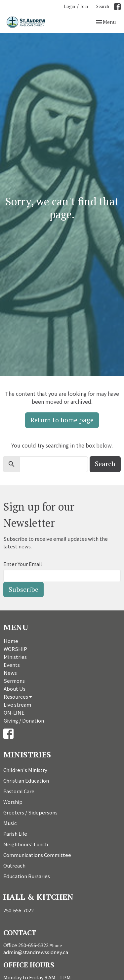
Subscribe (23, 589)
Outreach (14, 865)
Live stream (17, 704)
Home (11, 641)
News (10, 673)
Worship (13, 802)
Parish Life (15, 834)
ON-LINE (14, 712)
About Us (15, 689)
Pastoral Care (19, 791)
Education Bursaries (27, 876)
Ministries (15, 657)
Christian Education (26, 780)
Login (69, 6)
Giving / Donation (24, 720)
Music (10, 823)
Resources (18, 697)
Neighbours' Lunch (26, 844)
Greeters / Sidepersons (30, 812)
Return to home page (62, 420)
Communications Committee (37, 855)
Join (84, 6)
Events (12, 665)
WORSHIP (15, 649)
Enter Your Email (23, 564)
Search (103, 6)
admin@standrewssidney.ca (36, 952)
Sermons (14, 681)
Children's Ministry (25, 770)
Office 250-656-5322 (26, 945)
